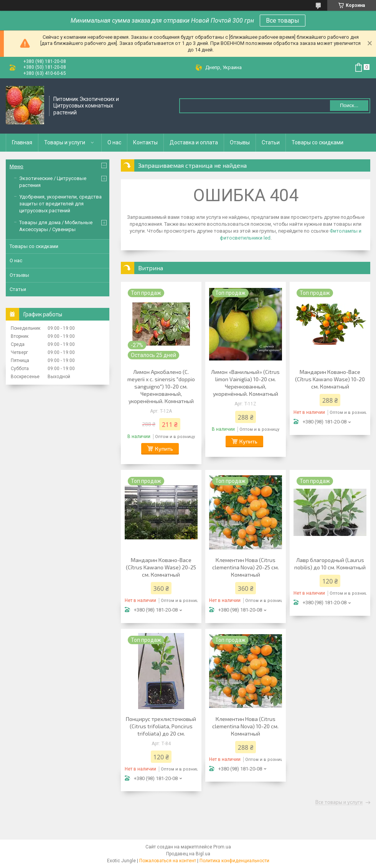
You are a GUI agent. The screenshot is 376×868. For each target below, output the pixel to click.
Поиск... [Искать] (349, 105)
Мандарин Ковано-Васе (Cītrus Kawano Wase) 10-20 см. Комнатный (330, 379)
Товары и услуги (65, 142)
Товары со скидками (317, 142)
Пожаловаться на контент (168, 861)
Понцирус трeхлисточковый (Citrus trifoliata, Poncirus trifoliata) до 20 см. (161, 726)
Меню (16, 166)
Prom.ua (222, 847)
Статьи (271, 142)
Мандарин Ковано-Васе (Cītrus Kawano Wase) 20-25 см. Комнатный (161, 567)
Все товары (283, 21)
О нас (114, 142)
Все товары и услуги (339, 802)
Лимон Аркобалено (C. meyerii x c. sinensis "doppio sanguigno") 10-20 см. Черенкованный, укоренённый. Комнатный (161, 386)
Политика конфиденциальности (234, 861)
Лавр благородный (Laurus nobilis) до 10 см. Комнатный (330, 564)
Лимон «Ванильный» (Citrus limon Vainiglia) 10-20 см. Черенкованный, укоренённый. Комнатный (245, 383)
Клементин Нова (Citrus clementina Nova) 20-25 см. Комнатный (246, 567)
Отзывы (240, 142)
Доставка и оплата (194, 142)
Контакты (145, 142)
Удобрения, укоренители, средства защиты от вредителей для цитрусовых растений (60, 204)
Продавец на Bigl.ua (188, 854)
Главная (22, 142)
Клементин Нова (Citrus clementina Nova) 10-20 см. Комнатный (245, 726)
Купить (164, 449)
